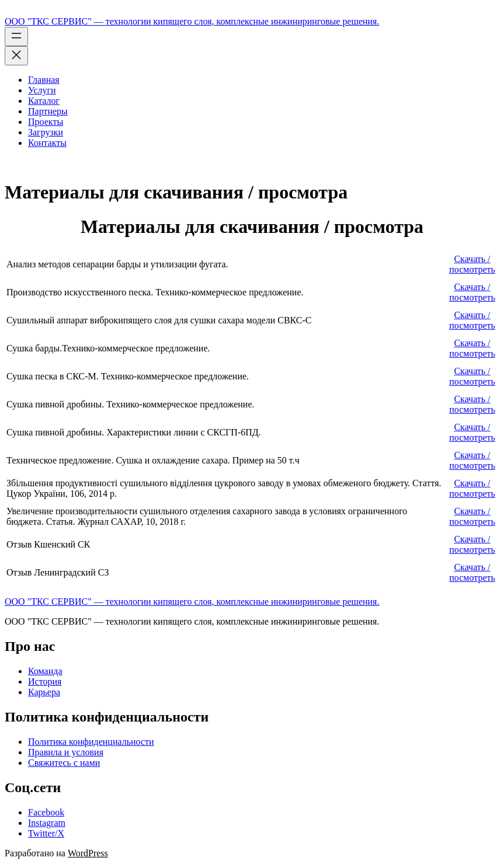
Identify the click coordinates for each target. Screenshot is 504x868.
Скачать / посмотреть (472, 264)
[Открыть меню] (16, 36)
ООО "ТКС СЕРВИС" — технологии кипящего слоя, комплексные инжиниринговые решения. (192, 21)
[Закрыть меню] (16, 56)
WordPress (88, 853)
